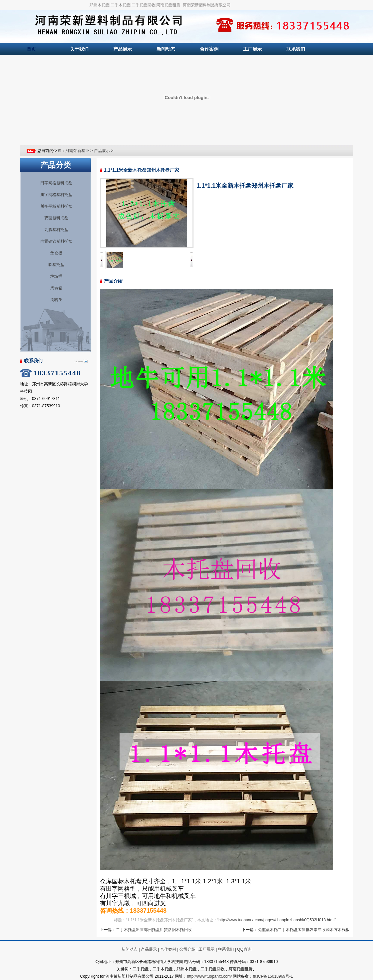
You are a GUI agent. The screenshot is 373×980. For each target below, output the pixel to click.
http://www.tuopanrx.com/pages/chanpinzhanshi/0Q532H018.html (276, 920)
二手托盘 (141, 969)
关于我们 (79, 49)
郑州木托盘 (186, 969)
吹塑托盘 (56, 265)
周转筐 (56, 300)
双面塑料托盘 (56, 218)
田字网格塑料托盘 (56, 183)
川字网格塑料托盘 (56, 195)
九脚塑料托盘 (56, 230)
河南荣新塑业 (77, 151)
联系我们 (296, 49)
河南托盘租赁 (240, 969)
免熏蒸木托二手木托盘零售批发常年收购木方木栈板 (304, 930)
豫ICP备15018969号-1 (273, 976)
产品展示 (123, 49)
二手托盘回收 (212, 969)
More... (81, 362)
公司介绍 (187, 949)
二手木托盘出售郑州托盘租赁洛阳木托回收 (154, 930)
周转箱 (56, 288)
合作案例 (209, 49)
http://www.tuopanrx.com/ (209, 976)
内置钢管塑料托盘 (56, 241)
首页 (31, 49)
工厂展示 (252, 49)
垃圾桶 (56, 276)
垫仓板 (56, 253)
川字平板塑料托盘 (56, 206)
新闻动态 (166, 49)
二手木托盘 (163, 969)
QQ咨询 (244, 949)
